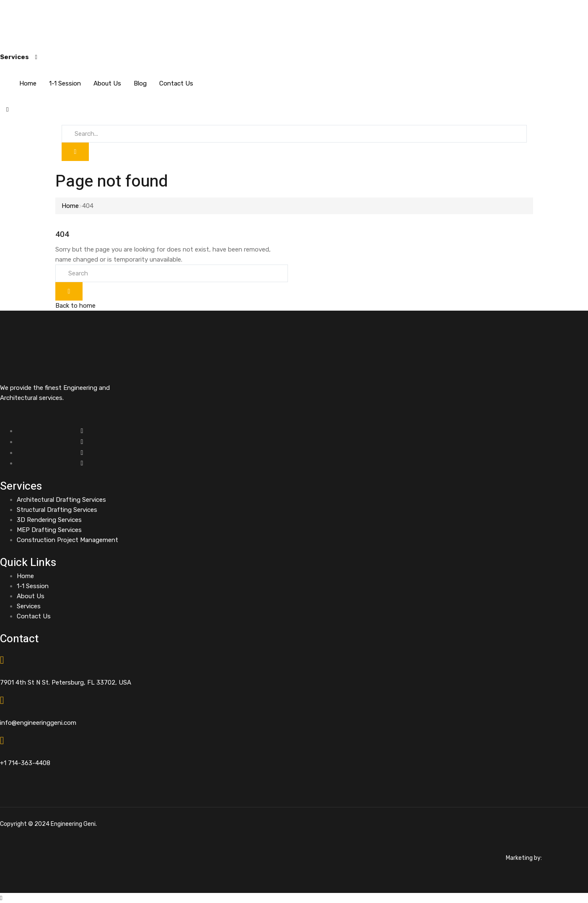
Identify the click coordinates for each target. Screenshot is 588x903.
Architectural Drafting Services (61, 500)
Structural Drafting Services (57, 510)
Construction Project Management (67, 540)
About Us (107, 83)
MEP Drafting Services (49, 530)
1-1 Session (65, 83)
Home (28, 83)
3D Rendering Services (49, 520)
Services (29, 606)
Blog (140, 83)
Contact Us (176, 83)
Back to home (75, 306)
